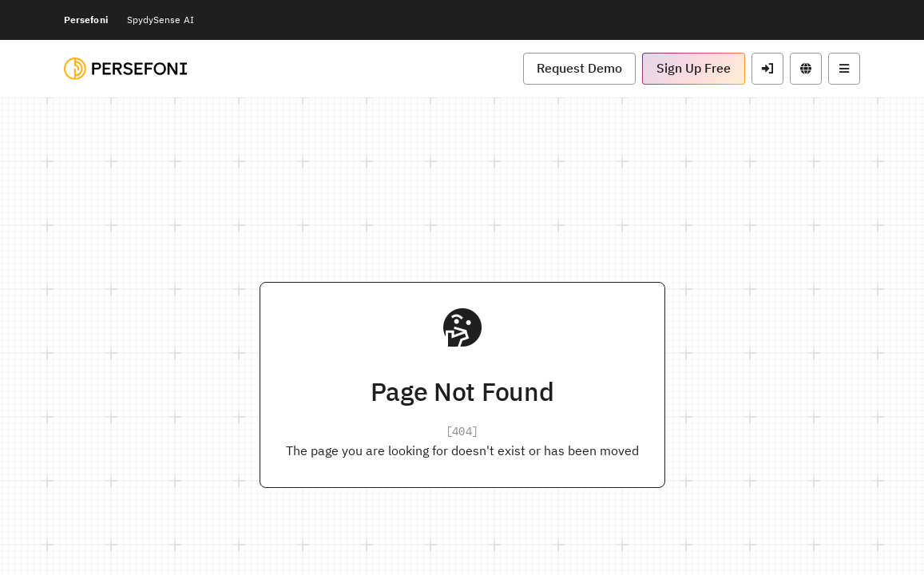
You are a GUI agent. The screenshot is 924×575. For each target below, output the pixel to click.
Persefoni (86, 20)
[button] (579, 69)
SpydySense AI (161, 20)
